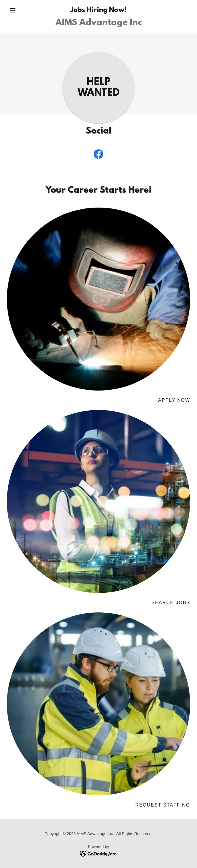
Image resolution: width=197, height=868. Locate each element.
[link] (98, 23)
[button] (21, 10)
